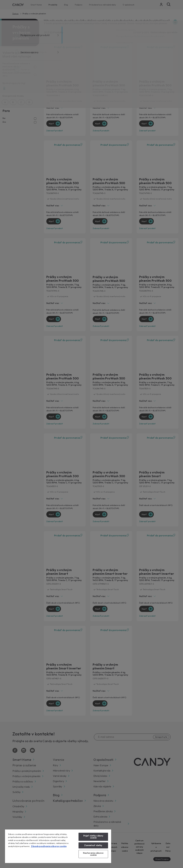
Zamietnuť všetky (93, 845)
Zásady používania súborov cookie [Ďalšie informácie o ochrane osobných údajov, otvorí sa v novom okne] (49, 846)
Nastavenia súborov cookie (93, 854)
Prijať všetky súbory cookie (93, 837)
